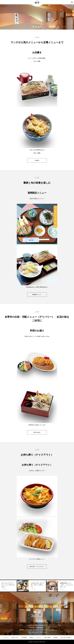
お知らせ (32, 637)
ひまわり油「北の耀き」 (66, 637)
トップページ (6, 637)
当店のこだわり (15, 637)
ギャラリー (39, 637)
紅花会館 (55, 637)
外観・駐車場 (47, 637)
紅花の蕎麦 (24, 637)
